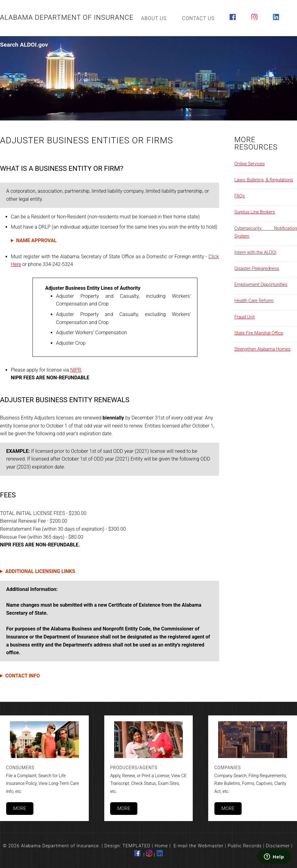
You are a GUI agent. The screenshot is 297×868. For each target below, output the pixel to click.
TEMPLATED (137, 846)
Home (161, 846)
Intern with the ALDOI (256, 252)
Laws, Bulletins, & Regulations (264, 180)
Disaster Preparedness (257, 268)
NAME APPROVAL (36, 240)
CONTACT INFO (23, 676)
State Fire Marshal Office (259, 333)
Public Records (245, 846)
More (19, 808)
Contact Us (198, 18)
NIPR (76, 370)
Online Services (250, 164)
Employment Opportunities (261, 284)
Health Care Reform (254, 301)
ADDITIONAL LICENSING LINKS (40, 571)
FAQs (240, 196)
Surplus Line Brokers (255, 212)
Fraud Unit (245, 317)
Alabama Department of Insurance (67, 17)
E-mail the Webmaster (199, 846)
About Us (154, 18)
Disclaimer (278, 846)
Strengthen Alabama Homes (263, 349)
